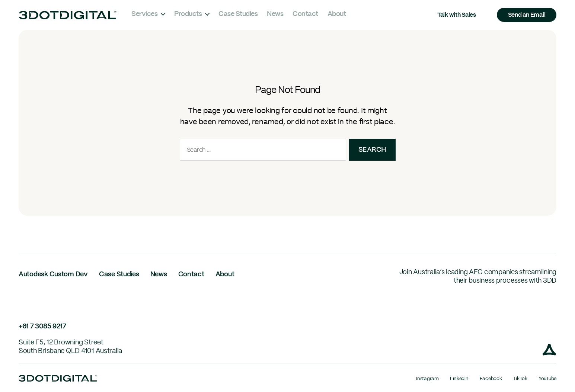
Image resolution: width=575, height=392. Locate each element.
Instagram (427, 379)
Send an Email (527, 15)
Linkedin (459, 379)
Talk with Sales (457, 15)
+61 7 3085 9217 (42, 327)
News (275, 14)
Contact (305, 14)
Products (188, 14)
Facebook (491, 379)
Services (144, 14)
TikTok (520, 379)
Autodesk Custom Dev (53, 274)
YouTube (547, 379)
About (337, 14)
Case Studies (238, 14)
